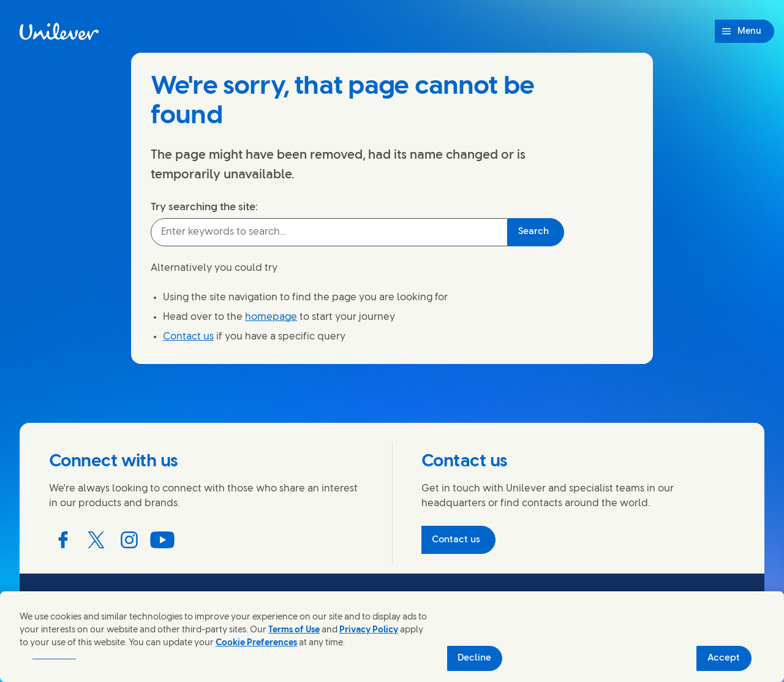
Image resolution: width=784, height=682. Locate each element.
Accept (724, 658)
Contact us (188, 337)
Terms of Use (294, 630)
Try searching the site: (204, 207)
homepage (271, 317)
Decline (474, 658)
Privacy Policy (369, 630)
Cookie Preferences (256, 643)
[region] (392, 637)
